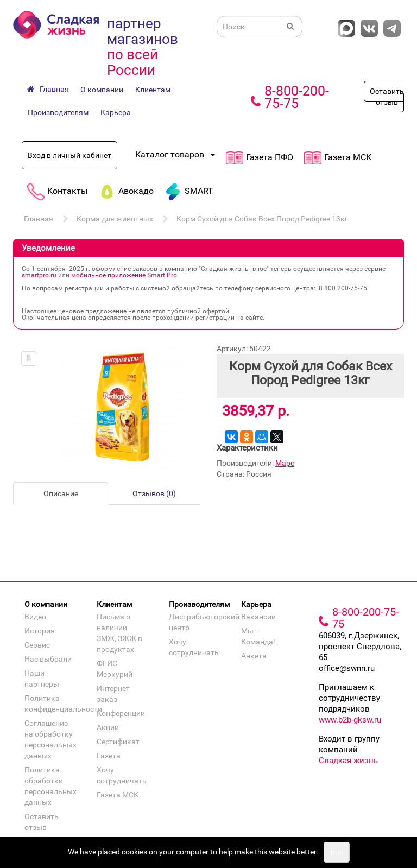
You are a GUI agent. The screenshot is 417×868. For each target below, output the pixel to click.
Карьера (116, 112)
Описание (61, 493)
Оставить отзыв (387, 97)
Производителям (58, 112)
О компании (102, 90)
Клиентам (153, 90)
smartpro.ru (39, 275)
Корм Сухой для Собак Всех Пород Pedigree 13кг (262, 219)
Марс (285, 463)
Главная (39, 219)
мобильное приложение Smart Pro (124, 275)
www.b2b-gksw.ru (350, 720)
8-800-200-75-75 (297, 97)
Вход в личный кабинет (69, 155)
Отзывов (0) (154, 493)
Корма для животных (115, 219)
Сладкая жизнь (348, 761)
